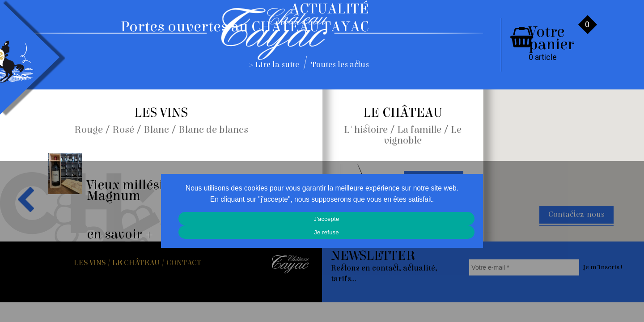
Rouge (89, 130)
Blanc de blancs (213, 130)
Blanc (156, 130)
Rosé (123, 130)
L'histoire (366, 130)
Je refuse (326, 232)
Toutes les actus (340, 65)
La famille (419, 130)
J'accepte (327, 219)
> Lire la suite (274, 65)
